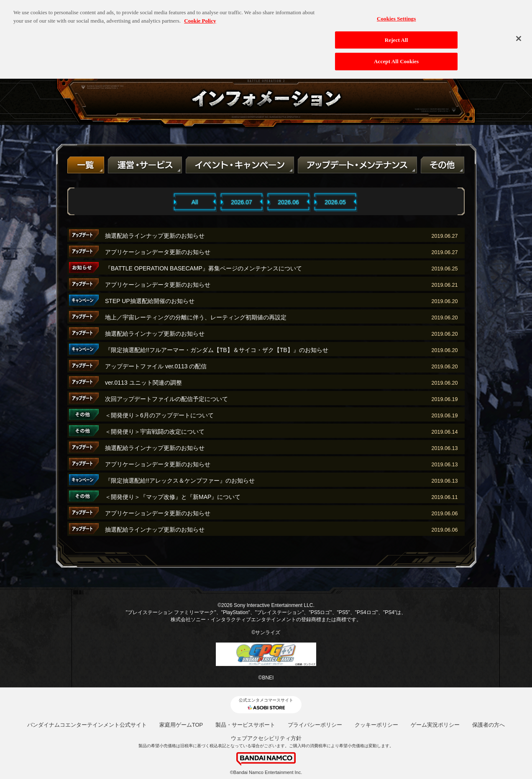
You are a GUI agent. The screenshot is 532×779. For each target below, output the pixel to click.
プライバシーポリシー (315, 725)
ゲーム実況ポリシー (435, 725)
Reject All (396, 33)
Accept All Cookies (396, 54)
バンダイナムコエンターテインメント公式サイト (87, 725)
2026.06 (288, 202)
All (195, 202)
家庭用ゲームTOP (181, 725)
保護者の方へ (489, 725)
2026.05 (335, 202)
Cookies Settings (396, 12)
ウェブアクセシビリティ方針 (266, 738)
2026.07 (242, 202)
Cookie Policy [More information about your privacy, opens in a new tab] (200, 14)
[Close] (519, 31)
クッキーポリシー (376, 725)
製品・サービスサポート (245, 725)
